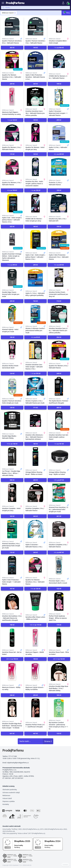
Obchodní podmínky (10, 790)
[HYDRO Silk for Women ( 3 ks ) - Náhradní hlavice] (59, 60)
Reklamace (6, 795)
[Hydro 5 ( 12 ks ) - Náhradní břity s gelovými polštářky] (36, 278)
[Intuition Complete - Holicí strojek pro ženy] (12, 493)
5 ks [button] (59, 265)
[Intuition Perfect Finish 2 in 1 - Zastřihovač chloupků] (36, 708)
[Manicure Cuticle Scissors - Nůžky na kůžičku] (36, 672)
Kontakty (6, 804)
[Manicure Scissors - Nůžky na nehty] (12, 672)
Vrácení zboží (7, 798)
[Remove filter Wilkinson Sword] (15, 13)
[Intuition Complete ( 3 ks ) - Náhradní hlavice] (36, 493)
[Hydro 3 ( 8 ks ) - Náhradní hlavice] (59, 133)
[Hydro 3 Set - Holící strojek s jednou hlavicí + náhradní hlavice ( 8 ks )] (36, 239)
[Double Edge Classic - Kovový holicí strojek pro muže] (12, 278)
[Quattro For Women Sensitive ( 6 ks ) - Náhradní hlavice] (12, 60)
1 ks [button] (59, 48)
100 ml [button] (35, 625)
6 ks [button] (59, 552)
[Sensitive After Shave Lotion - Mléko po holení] (36, 601)
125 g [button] (59, 480)
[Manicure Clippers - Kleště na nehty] (36, 638)
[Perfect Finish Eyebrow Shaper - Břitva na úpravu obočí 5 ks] (59, 601)
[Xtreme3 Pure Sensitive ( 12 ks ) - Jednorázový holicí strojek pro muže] (59, 493)
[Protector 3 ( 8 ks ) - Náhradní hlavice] (59, 167)
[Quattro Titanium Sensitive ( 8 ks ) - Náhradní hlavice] (12, 26)
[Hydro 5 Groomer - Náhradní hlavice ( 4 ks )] (36, 529)
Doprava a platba (9, 801)
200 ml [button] (12, 659)
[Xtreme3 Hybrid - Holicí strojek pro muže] (12, 314)
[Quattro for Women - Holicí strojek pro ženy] (36, 133)
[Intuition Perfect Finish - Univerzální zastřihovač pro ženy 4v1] (59, 278)
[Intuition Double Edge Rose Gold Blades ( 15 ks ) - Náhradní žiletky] (59, 672)
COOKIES (65, 865)
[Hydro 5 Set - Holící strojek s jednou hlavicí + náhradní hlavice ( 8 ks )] (12, 203)
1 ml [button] (35, 373)
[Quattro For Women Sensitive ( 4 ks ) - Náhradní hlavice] (36, 565)
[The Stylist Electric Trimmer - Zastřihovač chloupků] (59, 386)
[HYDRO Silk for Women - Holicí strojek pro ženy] (36, 203)
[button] (12, 48)
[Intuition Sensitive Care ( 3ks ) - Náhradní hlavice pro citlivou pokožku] (36, 97)
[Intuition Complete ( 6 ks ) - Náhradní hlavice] (59, 529)
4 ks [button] (12, 190)
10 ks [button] (12, 444)
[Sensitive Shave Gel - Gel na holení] (12, 638)
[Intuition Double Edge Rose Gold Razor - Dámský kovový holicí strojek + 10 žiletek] (12, 708)
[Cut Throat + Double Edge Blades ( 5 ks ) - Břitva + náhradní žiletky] (12, 457)
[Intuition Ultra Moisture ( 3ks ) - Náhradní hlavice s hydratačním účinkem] (36, 420)
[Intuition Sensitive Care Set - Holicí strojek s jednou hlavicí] (59, 420)
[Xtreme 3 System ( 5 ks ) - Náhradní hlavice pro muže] (36, 386)
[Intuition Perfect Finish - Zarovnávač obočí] (12, 350)
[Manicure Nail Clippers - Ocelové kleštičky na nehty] (12, 97)
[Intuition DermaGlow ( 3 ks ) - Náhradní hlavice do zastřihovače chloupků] (12, 601)
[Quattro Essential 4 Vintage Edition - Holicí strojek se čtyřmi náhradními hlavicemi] (12, 239)
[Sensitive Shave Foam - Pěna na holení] (59, 638)
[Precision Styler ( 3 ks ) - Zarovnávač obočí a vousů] (59, 565)
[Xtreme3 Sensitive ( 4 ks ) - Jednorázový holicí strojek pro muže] (12, 529)
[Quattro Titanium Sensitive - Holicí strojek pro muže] (12, 386)
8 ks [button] (59, 154)
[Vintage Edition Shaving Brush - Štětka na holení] (36, 457)
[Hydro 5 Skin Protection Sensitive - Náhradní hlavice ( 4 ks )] (36, 60)
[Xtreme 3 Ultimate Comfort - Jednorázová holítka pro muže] (36, 314)
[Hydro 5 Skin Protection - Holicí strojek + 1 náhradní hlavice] (12, 565)
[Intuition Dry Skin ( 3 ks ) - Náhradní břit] (59, 203)
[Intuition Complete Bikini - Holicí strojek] (59, 26)
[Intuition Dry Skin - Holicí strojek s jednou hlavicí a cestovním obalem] (36, 167)
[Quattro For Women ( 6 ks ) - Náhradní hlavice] (59, 350)
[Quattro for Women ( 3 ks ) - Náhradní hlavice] (12, 133)
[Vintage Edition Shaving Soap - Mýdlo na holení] (59, 457)
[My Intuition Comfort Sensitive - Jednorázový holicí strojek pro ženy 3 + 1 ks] (59, 708)
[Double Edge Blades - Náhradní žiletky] (12, 420)
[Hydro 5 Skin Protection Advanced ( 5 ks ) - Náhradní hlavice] (59, 239)
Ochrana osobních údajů (11, 792)
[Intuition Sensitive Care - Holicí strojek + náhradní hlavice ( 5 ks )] (36, 350)
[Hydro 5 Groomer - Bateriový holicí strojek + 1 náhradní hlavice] (59, 97)
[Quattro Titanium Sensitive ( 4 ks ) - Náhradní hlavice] (36, 26)
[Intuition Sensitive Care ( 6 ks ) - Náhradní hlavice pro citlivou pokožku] (59, 314)
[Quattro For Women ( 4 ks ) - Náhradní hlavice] (12, 167)
